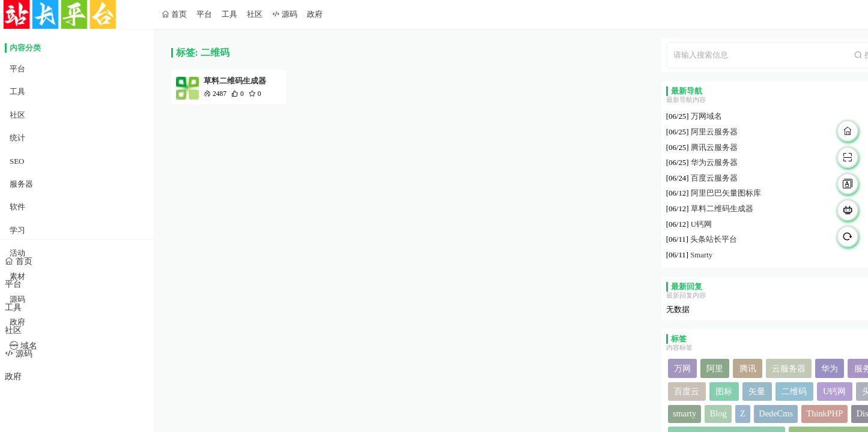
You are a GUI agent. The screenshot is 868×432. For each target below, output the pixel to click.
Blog (718, 413)
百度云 (687, 391)
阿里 (715, 368)
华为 (830, 368)
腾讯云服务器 (714, 148)
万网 (682, 368)
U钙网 (701, 224)
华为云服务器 (714, 163)
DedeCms (776, 413)
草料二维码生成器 (235, 81)
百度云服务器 (714, 178)
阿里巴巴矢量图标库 (726, 193)
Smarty (701, 255)
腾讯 (748, 368)
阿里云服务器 (714, 132)
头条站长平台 (714, 239)
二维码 (794, 391)
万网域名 (706, 116)
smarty (684, 413)
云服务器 (789, 368)
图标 (724, 391)
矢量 (757, 391)
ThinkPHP (824, 413)
